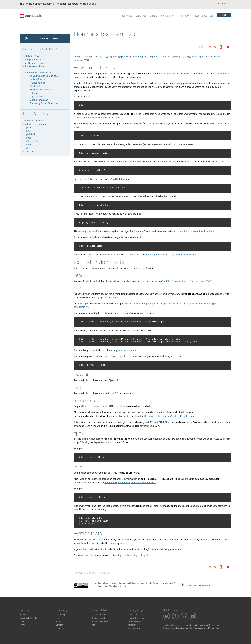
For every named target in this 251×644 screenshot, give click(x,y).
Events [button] (153, 16)
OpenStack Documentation (50, 38)
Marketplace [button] (184, 16)
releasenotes (33, 141)
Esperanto (155, 57)
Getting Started (98, 618)
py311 (30, 138)
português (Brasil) (93, 57)
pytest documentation (127, 350)
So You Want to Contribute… (44, 76)
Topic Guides (36, 97)
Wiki (94, 625)
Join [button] (212, 16)
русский (78, 60)
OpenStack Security (28, 618)
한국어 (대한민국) (181, 57)
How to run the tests (33, 121)
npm (29, 145)
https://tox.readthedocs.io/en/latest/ (103, 118)
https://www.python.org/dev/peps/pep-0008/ (189, 281)
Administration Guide (34, 66)
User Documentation (34, 63)
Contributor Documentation (37, 72)
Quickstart (35, 86)
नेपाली (87, 60)
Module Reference (39, 100)
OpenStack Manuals (100, 615)
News (22, 625)
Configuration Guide (33, 60)
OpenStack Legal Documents (117, 586)
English (79, 57)
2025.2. (93, 4)
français (196, 57)
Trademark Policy (135, 621)
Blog (197, 16)
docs (29, 148)
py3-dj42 (31, 134)
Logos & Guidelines (136, 618)
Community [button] (167, 16)
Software (127, 16)
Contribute (60, 628)
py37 (29, 131)
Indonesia (216, 57)
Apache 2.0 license (210, 625)
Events (59, 618)
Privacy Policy (134, 625)
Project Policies (38, 83)
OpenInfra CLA (134, 628)
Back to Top (224, 4)
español (205, 57)
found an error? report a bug (198, 585)
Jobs (58, 621)
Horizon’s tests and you (41, 90)
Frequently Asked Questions (44, 103)
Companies (61, 625)
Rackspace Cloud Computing (206, 628)
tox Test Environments (34, 124)
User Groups (61, 615)
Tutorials (34, 93)
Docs (205, 16)
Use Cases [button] (141, 16)
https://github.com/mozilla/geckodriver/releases (171, 255)
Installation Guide (32, 56)
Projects (23, 615)
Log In (224, 15)
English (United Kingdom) (135, 57)
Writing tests (30, 152)
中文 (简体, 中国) (112, 57)
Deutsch (166, 57)
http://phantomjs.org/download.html (195, 231)
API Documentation (100, 621)
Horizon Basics (37, 79)
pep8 (29, 128)
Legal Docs (132, 615)
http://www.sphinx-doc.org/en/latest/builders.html (170, 416)
